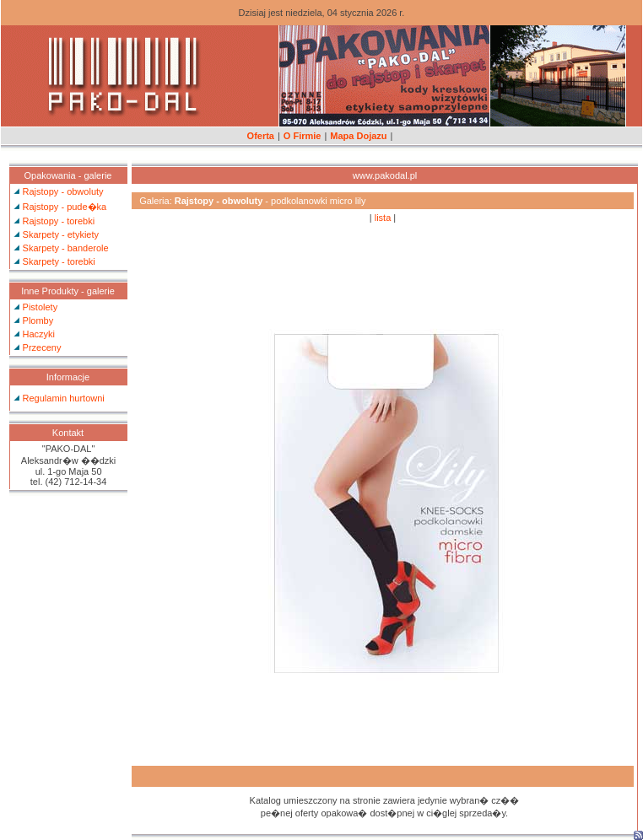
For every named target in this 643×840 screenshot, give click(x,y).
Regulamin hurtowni (64, 398)
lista (383, 218)
